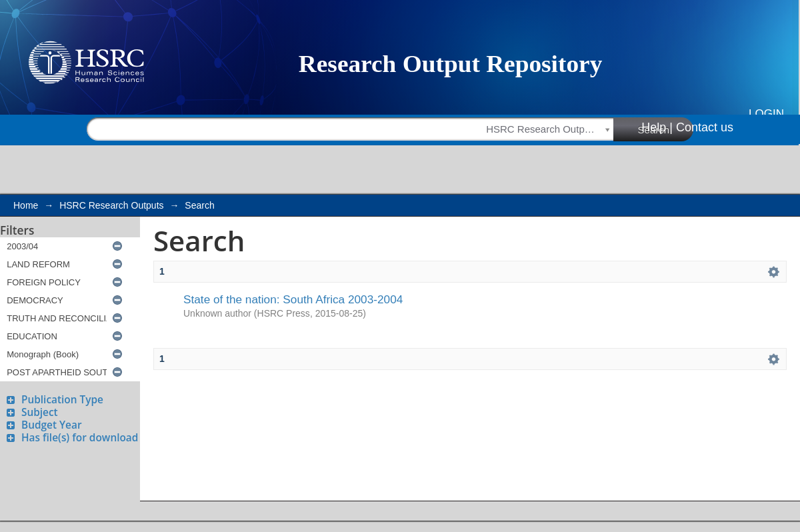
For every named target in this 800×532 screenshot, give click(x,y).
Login (766, 114)
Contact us (705, 127)
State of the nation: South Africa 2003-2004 (293, 299)
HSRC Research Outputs (111, 205)
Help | (657, 127)
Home (26, 205)
